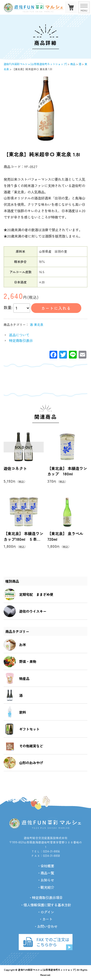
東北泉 (39, 325)
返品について (19, 335)
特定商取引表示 (21, 340)
